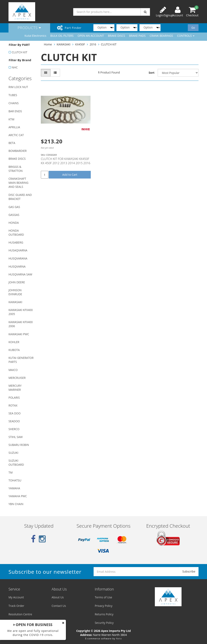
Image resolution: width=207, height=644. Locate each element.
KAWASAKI (15, 302)
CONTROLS (186, 36)
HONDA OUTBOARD (16, 233)
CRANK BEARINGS (161, 36)
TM (11, 472)
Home (48, 44)
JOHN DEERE (17, 282)
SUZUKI (13, 453)
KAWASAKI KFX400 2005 (21, 312)
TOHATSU (15, 480)
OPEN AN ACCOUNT (91, 36)
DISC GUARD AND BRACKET (20, 197)
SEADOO (14, 421)
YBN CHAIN (16, 504)
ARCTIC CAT (16, 135)
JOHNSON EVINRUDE (15, 292)
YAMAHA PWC (18, 496)
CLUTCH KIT (20, 52)
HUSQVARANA (18, 258)
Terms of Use (103, 597)
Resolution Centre (20, 614)
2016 (93, 44)
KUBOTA (14, 350)
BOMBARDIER (18, 151)
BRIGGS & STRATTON (16, 169)
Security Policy (104, 623)
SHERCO (14, 429)
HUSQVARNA (17, 266)
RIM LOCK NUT (18, 87)
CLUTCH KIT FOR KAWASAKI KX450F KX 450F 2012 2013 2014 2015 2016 (66, 161)
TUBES (13, 95)
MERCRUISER (17, 378)
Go (193, 28)
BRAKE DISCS (117, 36)
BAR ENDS (15, 111)
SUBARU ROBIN (19, 445)
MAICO (13, 370)
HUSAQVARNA (18, 250)
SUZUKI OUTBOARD (16, 463)
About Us (58, 597)
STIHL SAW (16, 437)
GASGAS (14, 215)
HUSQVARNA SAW (20, 274)
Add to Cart (70, 175)
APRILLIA (14, 127)
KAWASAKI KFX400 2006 (21, 324)
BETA (12, 143)
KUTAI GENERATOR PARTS (21, 360)
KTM (11, 119)
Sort (152, 73)
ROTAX (13, 405)
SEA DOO (15, 413)
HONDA (14, 223)
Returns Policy (104, 614)
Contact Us (59, 606)
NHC (15, 67)
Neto (119, 638)
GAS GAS (14, 207)
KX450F (80, 44)
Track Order (16, 606)
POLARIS (14, 398)
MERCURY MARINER (15, 388)
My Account (16, 597)
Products (29, 28)
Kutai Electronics (35, 36)
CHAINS (14, 103)
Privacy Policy (104, 606)
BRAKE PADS (137, 36)
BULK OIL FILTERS (62, 36)
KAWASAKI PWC (19, 334)
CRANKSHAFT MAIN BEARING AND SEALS (18, 183)
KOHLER (14, 342)
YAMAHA (14, 488)
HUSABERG (16, 242)
